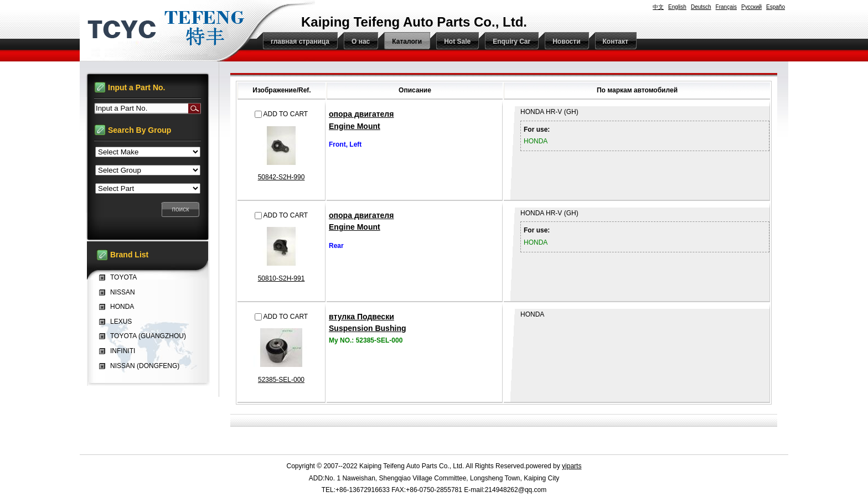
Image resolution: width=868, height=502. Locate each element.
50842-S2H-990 (281, 177)
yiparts (572, 466)
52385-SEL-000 (281, 380)
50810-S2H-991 (281, 278)
